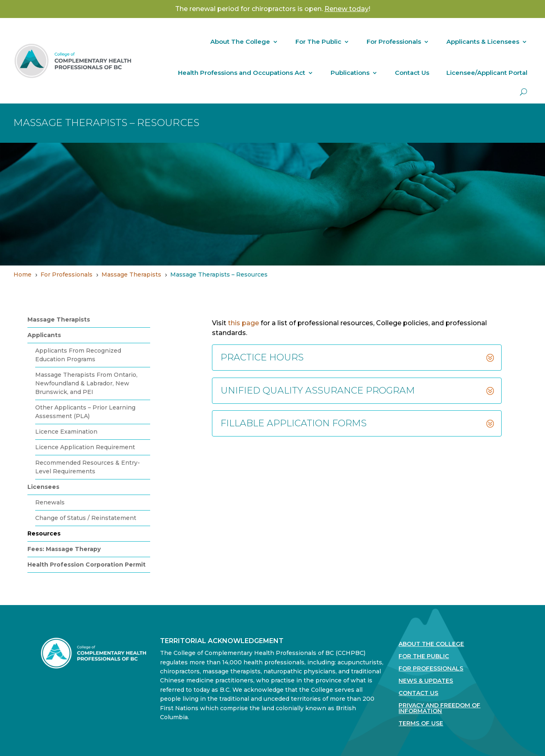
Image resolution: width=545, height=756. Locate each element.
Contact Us (412, 73)
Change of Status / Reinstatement (86, 518)
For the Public (424, 657)
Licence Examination (66, 432)
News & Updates (426, 681)
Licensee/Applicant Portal (487, 73)
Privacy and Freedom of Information (439, 709)
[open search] (524, 92)
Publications (350, 73)
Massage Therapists (59, 319)
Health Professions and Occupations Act (242, 73)
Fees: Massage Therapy (64, 549)
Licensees (43, 487)
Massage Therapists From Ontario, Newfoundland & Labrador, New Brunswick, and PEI (86, 383)
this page (243, 323)
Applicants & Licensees (483, 42)
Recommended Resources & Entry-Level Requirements (88, 467)
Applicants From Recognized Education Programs (78, 355)
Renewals (50, 502)
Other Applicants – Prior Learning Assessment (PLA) (85, 412)
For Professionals (394, 42)
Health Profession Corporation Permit (87, 565)
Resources (44, 533)
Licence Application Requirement (85, 447)
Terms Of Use (421, 724)
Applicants (44, 335)
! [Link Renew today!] (347, 9)
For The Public (318, 42)
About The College (240, 42)
